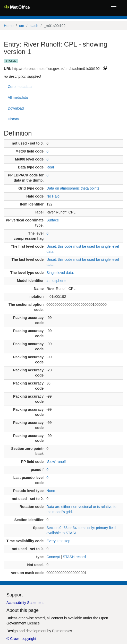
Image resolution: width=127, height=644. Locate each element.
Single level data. (60, 273)
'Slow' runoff (56, 462)
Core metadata (20, 87)
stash (34, 26)
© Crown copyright (21, 639)
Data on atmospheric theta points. (73, 188)
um (22, 26)
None (51, 491)
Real (50, 167)
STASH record (74, 557)
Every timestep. (59, 541)
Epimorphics (62, 631)
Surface (53, 220)
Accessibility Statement (25, 603)
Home (9, 26)
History (13, 119)
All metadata (18, 97)
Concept (53, 557)
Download (16, 108)
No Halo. (53, 196)
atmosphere (56, 281)
